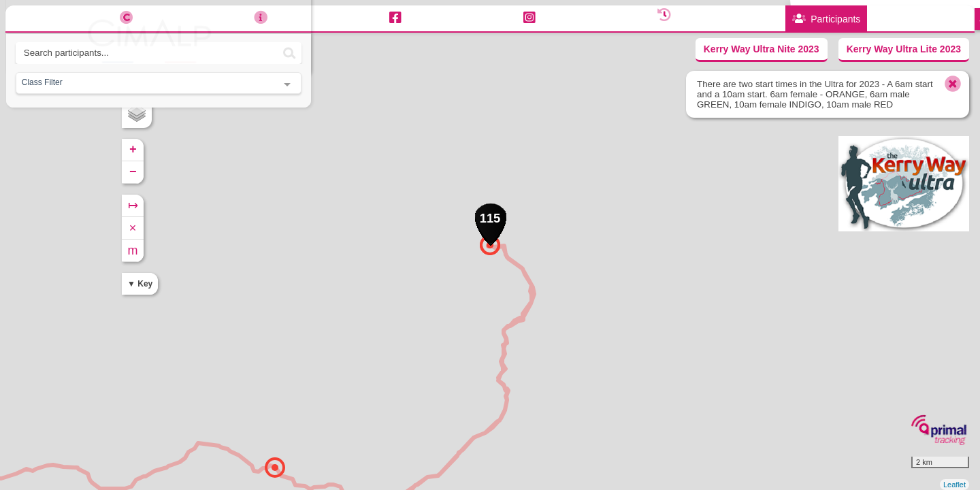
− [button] (327, 172)
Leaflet (954, 485)
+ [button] (327, 150)
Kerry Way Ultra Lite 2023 (904, 49)
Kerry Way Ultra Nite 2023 (762, 49)
